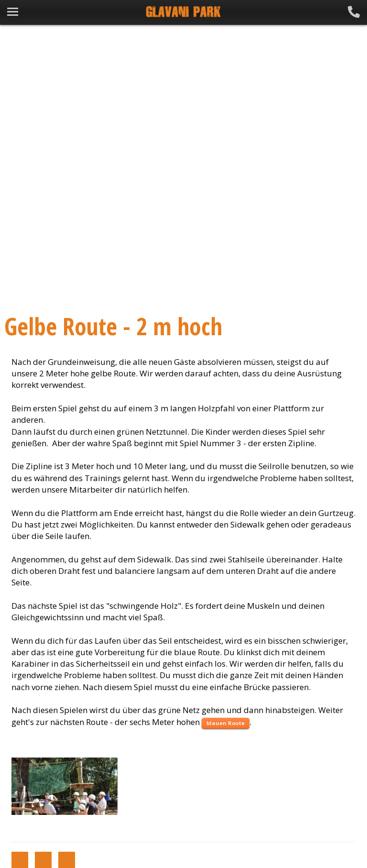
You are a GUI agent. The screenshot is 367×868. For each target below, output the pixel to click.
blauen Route (226, 723)
